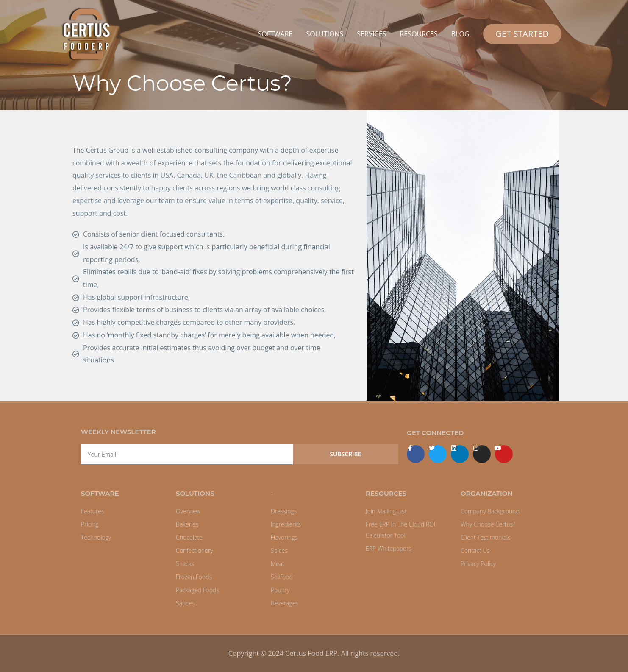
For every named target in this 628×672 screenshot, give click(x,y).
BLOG (460, 34)
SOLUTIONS (325, 34)
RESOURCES (418, 34)
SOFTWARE (275, 34)
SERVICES (371, 34)
